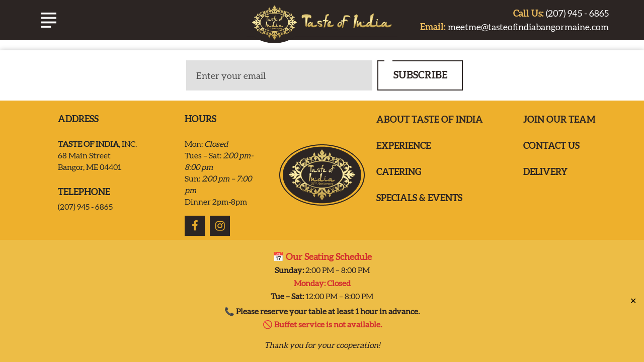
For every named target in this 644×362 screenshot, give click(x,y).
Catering (399, 172)
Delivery (545, 172)
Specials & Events (419, 198)
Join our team (559, 119)
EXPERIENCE (404, 146)
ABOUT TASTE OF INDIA (430, 119)
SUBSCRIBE (420, 75)
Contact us (551, 146)
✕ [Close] (633, 296)
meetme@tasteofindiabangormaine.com (514, 27)
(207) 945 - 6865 (561, 13)
